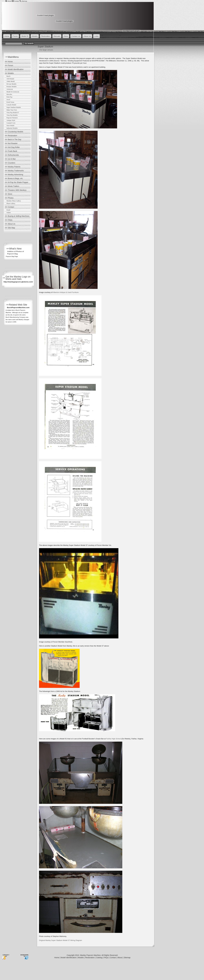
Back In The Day (15, 139)
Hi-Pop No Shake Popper (18, 182)
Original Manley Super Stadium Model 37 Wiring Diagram (60, 940)
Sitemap (24, 1)
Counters (12, 163)
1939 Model (10, 79)
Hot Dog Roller (14, 147)
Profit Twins (10, 102)
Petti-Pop (9, 97)
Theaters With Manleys (17, 190)
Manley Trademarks (16, 171)
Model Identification (16, 69)
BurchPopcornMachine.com (18, 308)
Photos (11, 198)
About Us (12, 224)
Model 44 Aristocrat (13, 92)
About (120, 958)
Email (8, 210)
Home (9, 1)
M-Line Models (11, 84)
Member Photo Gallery (14, 201)
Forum (10, 65)
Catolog (99, 958)
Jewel (8, 100)
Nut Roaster (13, 143)
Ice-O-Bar (12, 159)
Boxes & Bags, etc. (15, 178)
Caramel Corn (11, 123)
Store (10, 194)
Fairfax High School (114, 739)
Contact (17, 1)
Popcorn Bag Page (12, 256)
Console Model (11, 105)
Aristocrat (10, 89)
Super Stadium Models (14, 107)
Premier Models (12, 87)
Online (9, 213)
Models (11, 73)
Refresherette (13, 155)
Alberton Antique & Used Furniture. (66, 292)
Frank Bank (12, 151)
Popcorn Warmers (12, 118)
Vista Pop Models (12, 115)
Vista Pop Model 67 (13, 113)
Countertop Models (15, 132)
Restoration (12, 136)
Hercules (9, 94)
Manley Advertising (15, 174)
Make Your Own (12, 110)
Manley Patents (14, 167)
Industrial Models (12, 128)
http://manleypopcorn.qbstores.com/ (18, 282)
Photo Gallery (11, 203)
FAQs (10, 220)
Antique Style (11, 120)
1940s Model (11, 81)
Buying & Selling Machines (19, 216)
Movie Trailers (13, 186)
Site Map (11, 228)
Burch (8, 76)
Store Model (10, 126)
